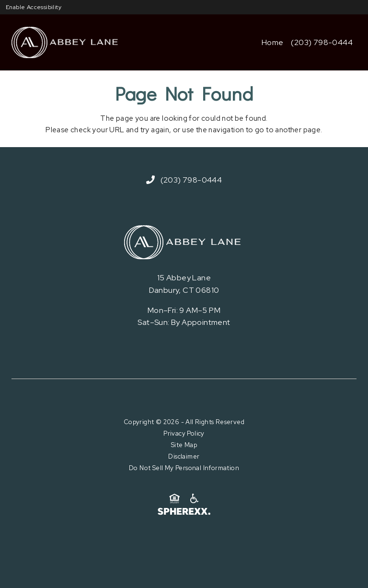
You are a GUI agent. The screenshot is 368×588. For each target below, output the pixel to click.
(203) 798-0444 (322, 42)
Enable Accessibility (34, 7)
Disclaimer (184, 456)
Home (273, 42)
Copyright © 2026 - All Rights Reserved (184, 422)
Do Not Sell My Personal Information (184, 468)
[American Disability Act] (194, 499)
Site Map (184, 445)
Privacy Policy (184, 433)
